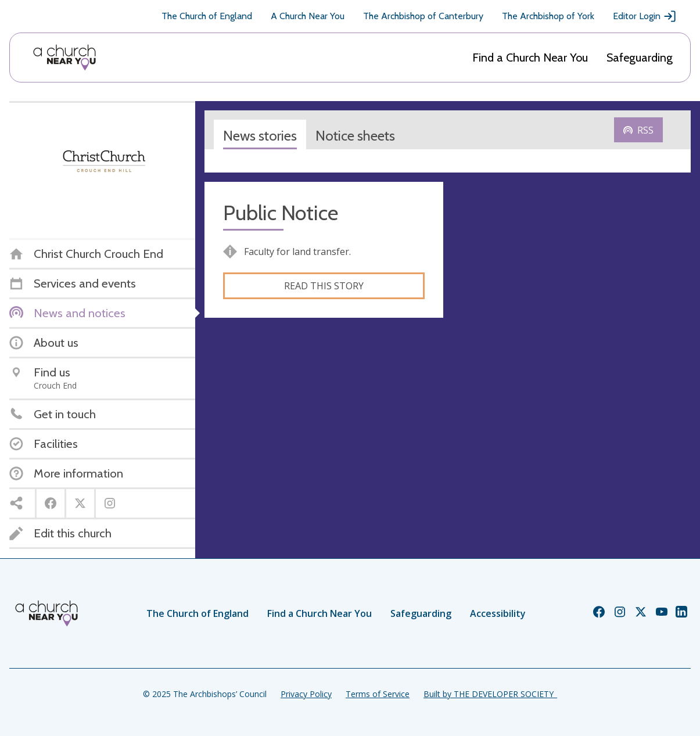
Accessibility (498, 613)
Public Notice (281, 213)
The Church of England (207, 16)
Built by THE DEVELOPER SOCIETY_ (490, 694)
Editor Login (645, 16)
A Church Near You (308, 16)
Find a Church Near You (530, 58)
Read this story (324, 286)
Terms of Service (378, 694)
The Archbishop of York (548, 16)
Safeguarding (640, 58)
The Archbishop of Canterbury (423, 16)
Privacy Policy (306, 694)
